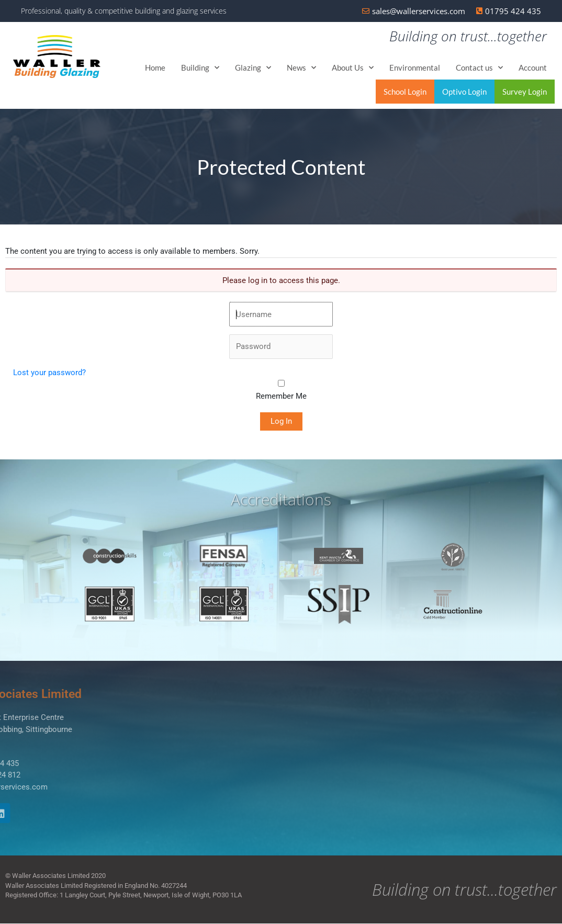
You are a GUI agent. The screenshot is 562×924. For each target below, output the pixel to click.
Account (533, 68)
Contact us (479, 68)
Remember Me (281, 397)
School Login (405, 92)
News (301, 68)
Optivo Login (464, 92)
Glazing (253, 68)
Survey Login (525, 92)
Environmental (415, 68)
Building (200, 68)
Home (155, 68)
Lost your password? (49, 373)
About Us (353, 68)
